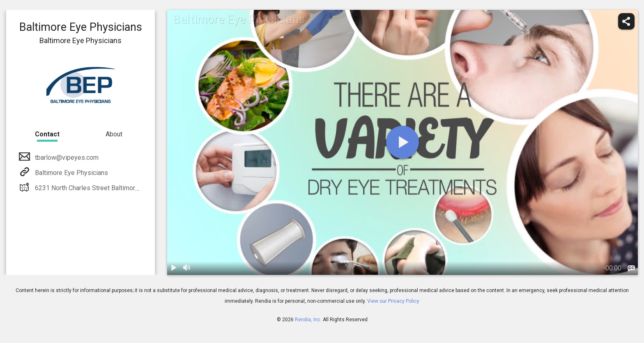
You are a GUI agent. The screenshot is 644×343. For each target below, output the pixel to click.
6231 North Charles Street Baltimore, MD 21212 (103, 188)
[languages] (631, 269)
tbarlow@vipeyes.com (66, 158)
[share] (626, 21)
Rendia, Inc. (308, 320)
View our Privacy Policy (393, 301)
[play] (402, 142)
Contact (47, 134)
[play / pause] (174, 268)
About (114, 134)
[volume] (187, 268)
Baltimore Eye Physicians (71, 173)
